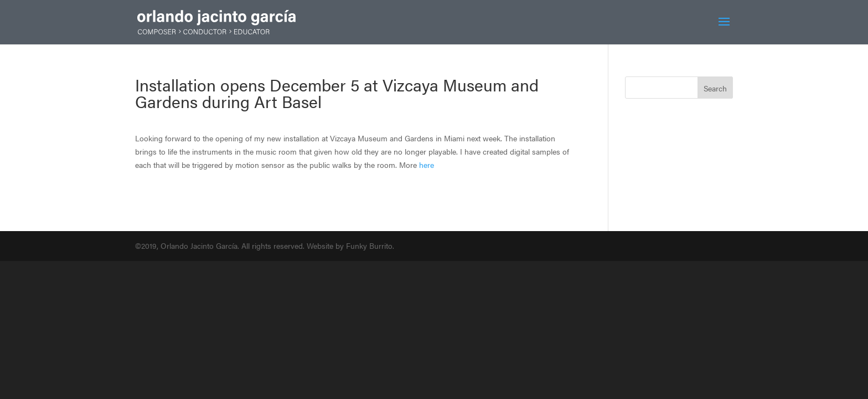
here (427, 165)
